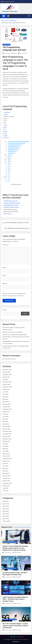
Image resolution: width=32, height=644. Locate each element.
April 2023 (5, 422)
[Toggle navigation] (8, 16)
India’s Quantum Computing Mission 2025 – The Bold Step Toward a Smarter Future (15, 599)
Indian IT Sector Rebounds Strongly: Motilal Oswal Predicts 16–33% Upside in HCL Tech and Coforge (16, 337)
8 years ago (6, 53)
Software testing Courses (12, 207)
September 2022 (7, 439)
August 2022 (6, 441)
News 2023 (6, 514)
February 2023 (7, 426)
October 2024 (6, 385)
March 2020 (6, 454)
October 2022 (6, 436)
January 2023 (6, 429)
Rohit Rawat (17, 553)
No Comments (24, 53)
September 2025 (7, 375)
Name (5, 268)
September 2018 (7, 483)
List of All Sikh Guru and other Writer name (16, 228)
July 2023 (5, 414)
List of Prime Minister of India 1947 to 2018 (16, 223)
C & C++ (7, 138)
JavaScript (7, 112)
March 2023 (6, 424)
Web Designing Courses (11, 201)
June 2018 (5, 491)
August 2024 (6, 389)
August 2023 (6, 412)
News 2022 (6, 511)
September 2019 (7, 459)
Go (5, 129)
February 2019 (7, 476)
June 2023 (5, 417)
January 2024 (6, 407)
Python (6, 115)
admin (14, 53)
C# (5, 123)
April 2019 (5, 471)
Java (6, 125)
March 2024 (6, 402)
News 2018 (6, 504)
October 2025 (6, 372)
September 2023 (7, 409)
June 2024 (5, 394)
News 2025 (6, 519)
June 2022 (5, 446)
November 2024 (7, 382)
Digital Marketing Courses (11, 205)
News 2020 (6, 509)
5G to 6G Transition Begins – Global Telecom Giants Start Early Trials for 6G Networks (15, 626)
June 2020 (5, 451)
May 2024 (5, 397)
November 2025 (7, 370)
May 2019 (5, 468)
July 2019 (5, 464)
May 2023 (5, 419)
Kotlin (6, 136)
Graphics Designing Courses (12, 203)
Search (5, 310)
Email (5, 275)
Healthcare (6, 501)
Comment (6, 245)
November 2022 (7, 434)
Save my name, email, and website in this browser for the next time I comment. (14, 295)
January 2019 (6, 478)
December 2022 (7, 431)
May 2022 (5, 449)
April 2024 (5, 399)
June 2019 (5, 466)
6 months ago (7, 553)
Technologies (6, 45)
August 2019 (6, 461)
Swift (6, 132)
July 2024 (5, 392)
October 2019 (6, 456)
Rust (6, 134)
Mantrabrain (16, 642)
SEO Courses (8, 214)
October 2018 (6, 481)
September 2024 (7, 387)
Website (5, 283)
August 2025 (6, 377)
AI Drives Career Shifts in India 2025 (13, 332)
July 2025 (5, 380)
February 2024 (7, 404)
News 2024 (6, 516)
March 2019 (6, 473)
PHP (5, 127)
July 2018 (5, 488)
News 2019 (6, 506)
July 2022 (5, 444)
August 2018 (6, 486)
